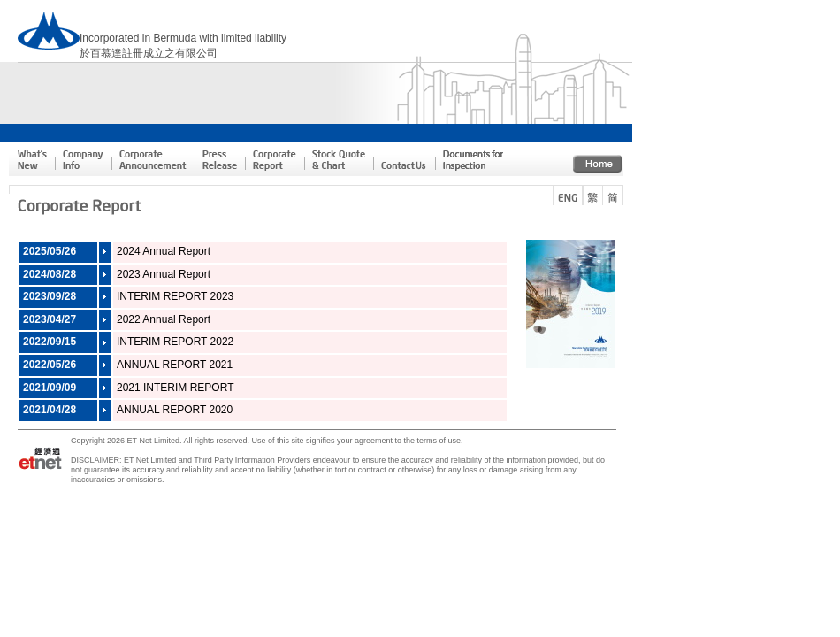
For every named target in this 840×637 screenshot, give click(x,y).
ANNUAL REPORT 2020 (175, 410)
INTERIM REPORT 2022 (175, 342)
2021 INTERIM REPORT (175, 388)
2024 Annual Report (164, 251)
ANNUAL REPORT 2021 (175, 365)
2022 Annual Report (164, 319)
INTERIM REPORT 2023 (175, 296)
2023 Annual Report (164, 274)
